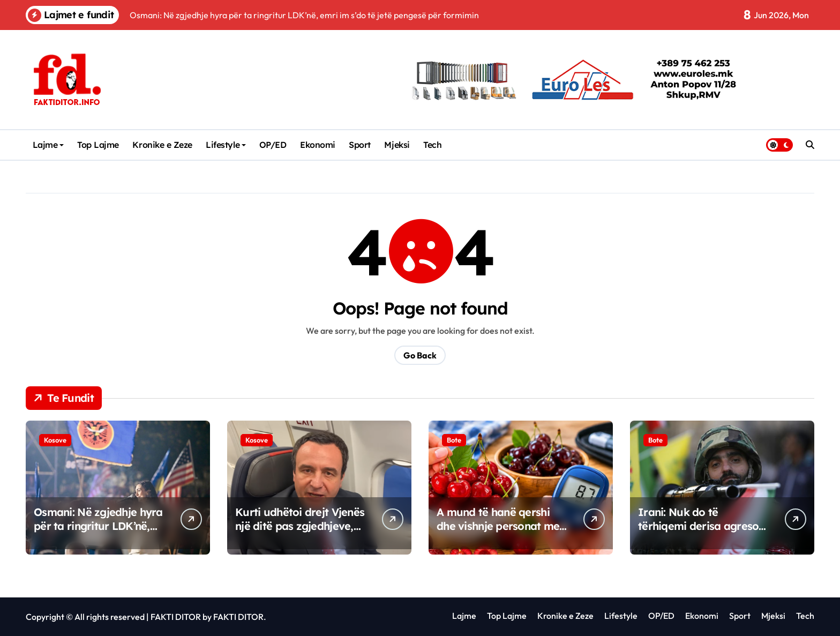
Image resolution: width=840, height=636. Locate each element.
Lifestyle (226, 145)
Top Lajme (98, 145)
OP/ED (273, 145)
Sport (360, 145)
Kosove (55, 440)
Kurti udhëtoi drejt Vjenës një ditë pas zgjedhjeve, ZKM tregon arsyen (300, 526)
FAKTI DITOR (176, 617)
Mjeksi (397, 145)
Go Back (420, 355)
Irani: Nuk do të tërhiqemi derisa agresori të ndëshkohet (702, 526)
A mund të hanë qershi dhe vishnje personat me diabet (498, 526)
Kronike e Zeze (162, 145)
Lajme (48, 145)
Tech (432, 145)
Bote (454, 440)
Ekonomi (318, 145)
